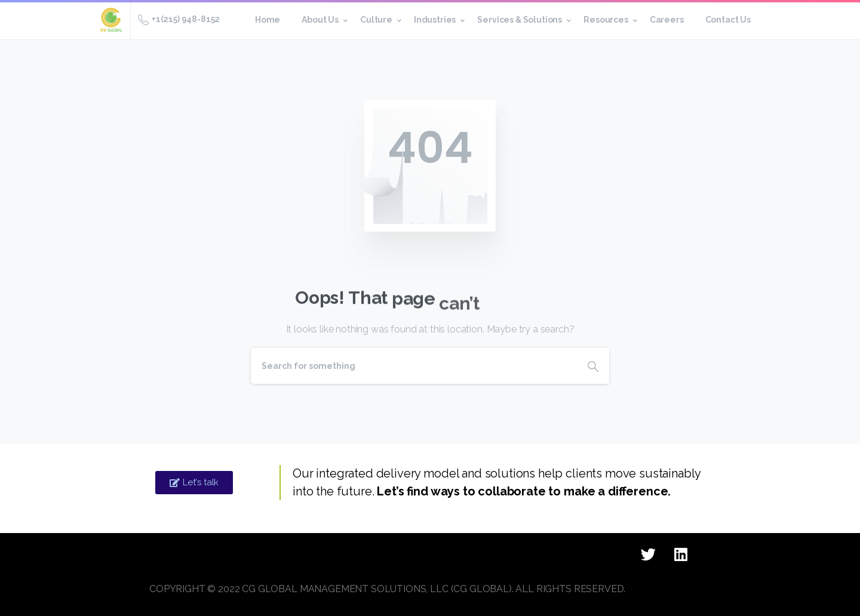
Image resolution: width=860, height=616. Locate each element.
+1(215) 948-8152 (179, 20)
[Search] (414, 366)
